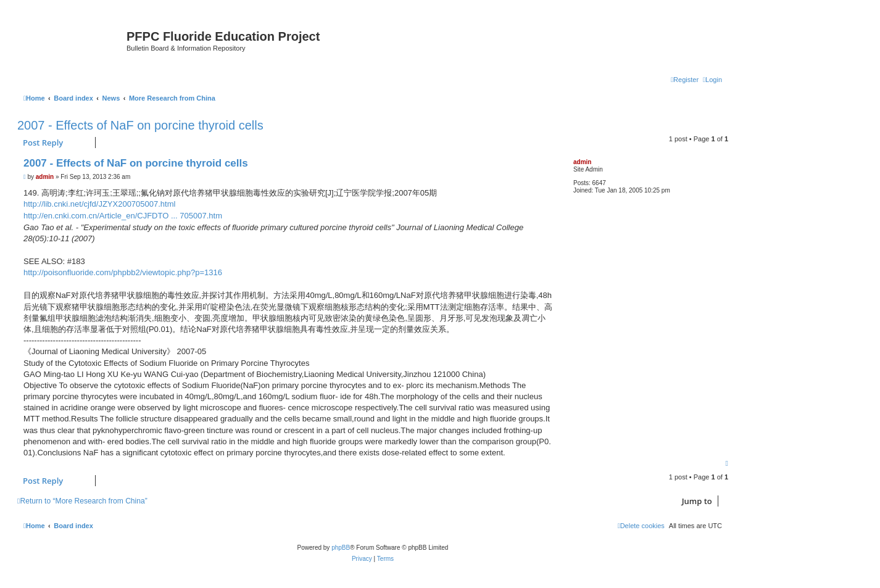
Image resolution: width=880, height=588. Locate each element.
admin (582, 162)
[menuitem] (712, 80)
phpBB (341, 548)
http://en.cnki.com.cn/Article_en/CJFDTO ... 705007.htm (123, 216)
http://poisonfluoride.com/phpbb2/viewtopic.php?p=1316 (123, 272)
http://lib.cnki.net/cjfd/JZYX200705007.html (99, 204)
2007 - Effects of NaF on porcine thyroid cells (140, 125)
